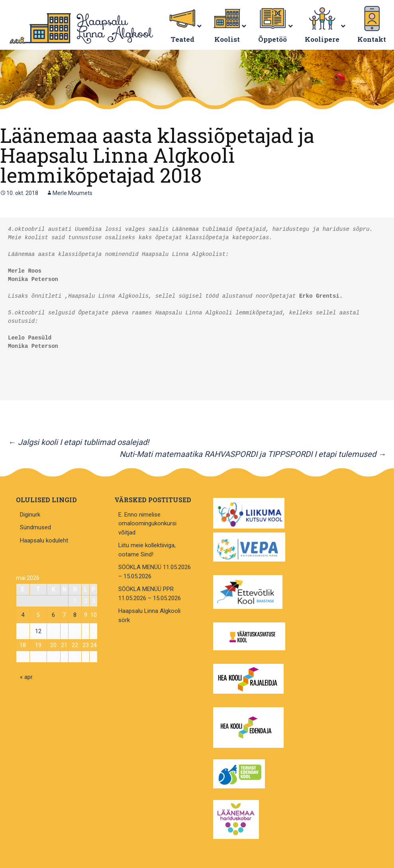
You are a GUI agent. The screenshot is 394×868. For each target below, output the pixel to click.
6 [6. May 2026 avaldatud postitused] (53, 615)
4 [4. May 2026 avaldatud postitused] (23, 615)
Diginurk (30, 515)
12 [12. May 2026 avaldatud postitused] (38, 631)
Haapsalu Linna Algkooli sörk (149, 615)
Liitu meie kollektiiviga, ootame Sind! (147, 550)
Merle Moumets (73, 193)
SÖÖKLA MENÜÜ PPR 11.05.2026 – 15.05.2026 (150, 594)
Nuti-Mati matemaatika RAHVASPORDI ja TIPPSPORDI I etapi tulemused (253, 454)
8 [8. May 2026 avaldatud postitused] (75, 615)
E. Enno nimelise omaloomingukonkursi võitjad (147, 524)
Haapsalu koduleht (44, 540)
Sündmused (35, 527)
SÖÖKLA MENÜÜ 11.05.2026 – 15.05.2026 (155, 572)
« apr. (27, 677)
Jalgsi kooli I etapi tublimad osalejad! (78, 442)
